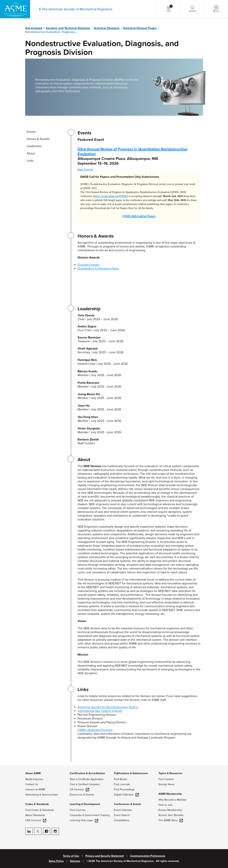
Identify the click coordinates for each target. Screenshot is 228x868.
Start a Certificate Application (87, 779)
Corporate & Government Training (90, 815)
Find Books (121, 779)
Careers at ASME (35, 789)
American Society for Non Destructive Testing (108, 707)
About (31, 153)
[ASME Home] (15, 9)
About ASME (33, 773)
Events (31, 132)
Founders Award (89, 265)
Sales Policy (56, 861)
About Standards (35, 815)
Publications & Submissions (131, 773)
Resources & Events (82, 795)
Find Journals (122, 784)
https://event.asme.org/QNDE (111, 196)
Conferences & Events (128, 804)
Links (30, 161)
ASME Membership (170, 794)
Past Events (85, 170)
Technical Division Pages (140, 28)
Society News (166, 784)
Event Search (122, 815)
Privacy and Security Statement (105, 856)
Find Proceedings (124, 789)
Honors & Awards (38, 139)
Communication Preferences (148, 856)
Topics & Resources (170, 773)
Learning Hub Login (84, 820)
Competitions (122, 820)
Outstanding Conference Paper (98, 269)
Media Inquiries (34, 779)
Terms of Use (71, 856)
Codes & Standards (37, 804)
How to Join (165, 805)
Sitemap (75, 861)
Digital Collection (126, 795)
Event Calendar (123, 810)
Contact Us (32, 784)
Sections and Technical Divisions (68, 28)
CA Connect (79, 789)
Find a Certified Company (85, 784)
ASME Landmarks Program (95, 730)
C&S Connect (36, 820)
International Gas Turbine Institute (100, 711)
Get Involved (34, 28)
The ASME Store (171, 820)
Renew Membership (170, 810)
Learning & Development (85, 804)
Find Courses (78, 810)
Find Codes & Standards (40, 810)
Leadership (34, 146)
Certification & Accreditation (87, 773)
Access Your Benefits (171, 815)
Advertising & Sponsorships (42, 795)
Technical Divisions (107, 28)
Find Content (166, 779)
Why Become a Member (173, 800)
